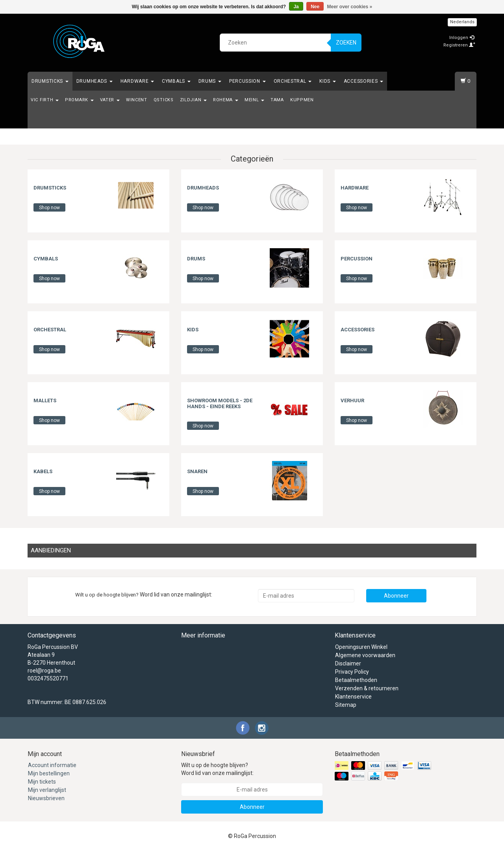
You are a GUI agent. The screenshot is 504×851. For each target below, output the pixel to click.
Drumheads (94, 81)
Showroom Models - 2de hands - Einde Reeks (220, 403)
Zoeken (346, 43)
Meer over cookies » (350, 7)
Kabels (43, 471)
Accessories (363, 81)
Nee (315, 7)
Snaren (197, 471)
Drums (210, 81)
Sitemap (346, 705)
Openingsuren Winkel (361, 647)
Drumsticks (50, 81)
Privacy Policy (352, 672)
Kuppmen (302, 100)
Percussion (247, 81)
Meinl (254, 100)
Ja (296, 7)
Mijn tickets (42, 782)
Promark (79, 100)
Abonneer (396, 596)
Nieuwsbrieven (46, 798)
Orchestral (293, 81)
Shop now (49, 208)
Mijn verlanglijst (47, 790)
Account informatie (52, 765)
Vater (110, 100)
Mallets (45, 400)
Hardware (137, 81)
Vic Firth (45, 100)
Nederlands (462, 22)
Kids (328, 81)
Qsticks (164, 100)
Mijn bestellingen (49, 773)
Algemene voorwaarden (365, 655)
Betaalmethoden (356, 680)
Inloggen (462, 38)
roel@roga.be (44, 671)
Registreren (459, 45)
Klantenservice (353, 697)
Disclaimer (348, 663)
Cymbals (176, 81)
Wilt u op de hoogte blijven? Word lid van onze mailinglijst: (217, 769)
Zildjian (193, 100)
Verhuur (352, 400)
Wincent (137, 100)
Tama (277, 100)
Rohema (226, 100)
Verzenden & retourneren (367, 688)
